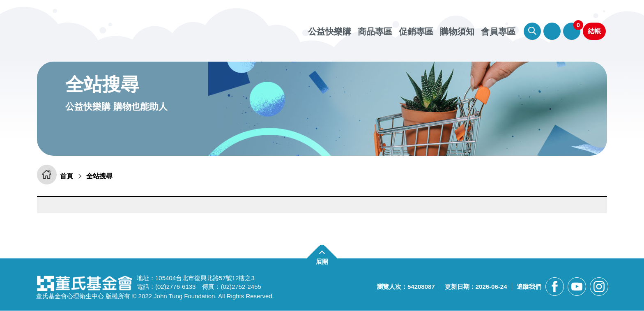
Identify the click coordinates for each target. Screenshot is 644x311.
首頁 (69, 176)
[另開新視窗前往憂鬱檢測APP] (322, 109)
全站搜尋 (103, 176)
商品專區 (375, 32)
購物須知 (457, 32)
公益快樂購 (330, 32)
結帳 (594, 31)
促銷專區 (416, 32)
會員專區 (552, 31)
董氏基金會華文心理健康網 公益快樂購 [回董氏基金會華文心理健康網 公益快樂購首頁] (129, 29)
